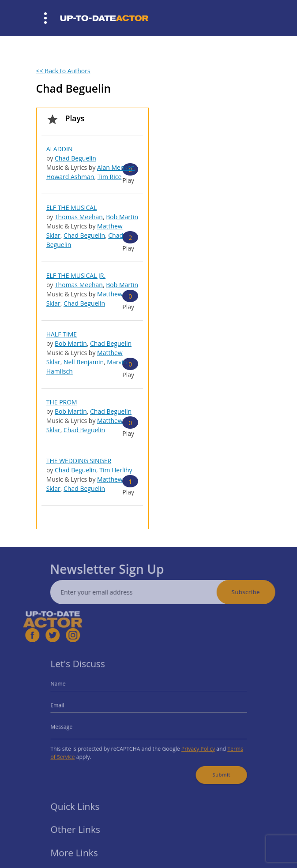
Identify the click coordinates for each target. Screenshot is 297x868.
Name (68, 688)
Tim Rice (110, 177)
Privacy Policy (192, 746)
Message (71, 726)
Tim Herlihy (116, 470)
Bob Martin (122, 217)
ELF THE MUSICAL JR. (76, 275)
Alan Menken (116, 167)
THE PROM (62, 402)
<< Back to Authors (63, 71)
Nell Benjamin (84, 362)
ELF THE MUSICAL (72, 208)
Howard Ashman (70, 177)
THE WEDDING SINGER (79, 461)
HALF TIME (62, 334)
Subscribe (256, 592)
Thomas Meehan (79, 217)
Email (67, 707)
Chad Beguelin (75, 158)
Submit (213, 769)
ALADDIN (60, 149)
